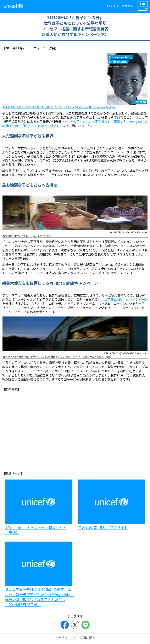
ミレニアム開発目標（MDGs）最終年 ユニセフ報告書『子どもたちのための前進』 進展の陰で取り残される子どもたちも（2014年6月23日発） (40, 597)
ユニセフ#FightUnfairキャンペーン (123, 299)
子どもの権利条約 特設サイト (103, 528)
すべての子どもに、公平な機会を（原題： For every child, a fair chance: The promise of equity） (74, 123)
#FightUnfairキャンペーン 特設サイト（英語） (36, 530)
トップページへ (66, 638)
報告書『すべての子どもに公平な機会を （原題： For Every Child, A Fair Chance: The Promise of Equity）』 (60, 107)
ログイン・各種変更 (120, 6)
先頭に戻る (87, 638)
